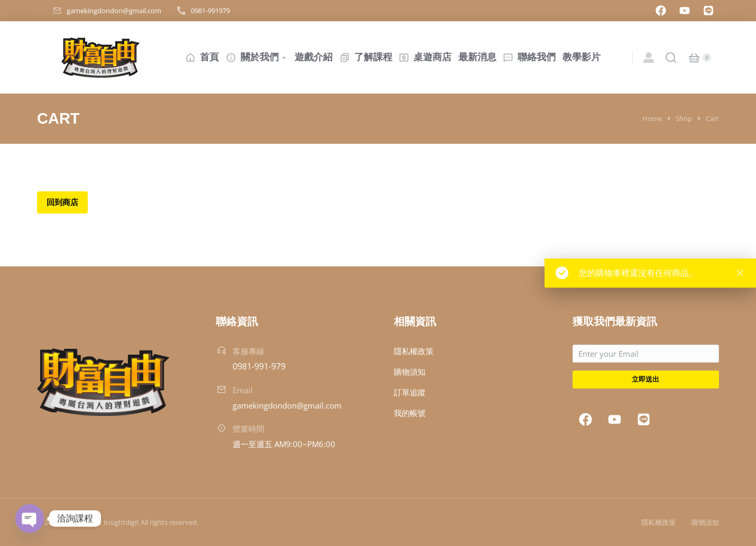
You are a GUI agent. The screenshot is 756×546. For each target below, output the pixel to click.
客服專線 (248, 351)
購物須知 (705, 522)
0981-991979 (210, 11)
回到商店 (62, 202)
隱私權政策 (658, 522)
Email (243, 390)
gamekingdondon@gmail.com (114, 11)
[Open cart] (694, 58)
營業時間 (248, 429)
